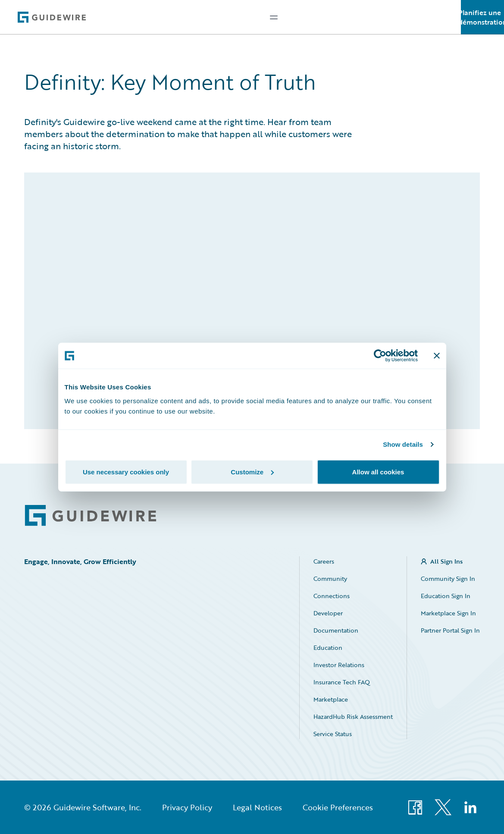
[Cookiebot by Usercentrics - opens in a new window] (380, 356)
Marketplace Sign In (448, 613)
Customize (252, 472)
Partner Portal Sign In (450, 630)
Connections (332, 596)
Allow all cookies (378, 472)
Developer (328, 613)
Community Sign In (448, 578)
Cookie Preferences (338, 807)
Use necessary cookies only (126, 472)
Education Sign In (446, 596)
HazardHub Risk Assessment (353, 716)
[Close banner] (437, 356)
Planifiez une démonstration (482, 17)
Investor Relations (339, 665)
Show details (403, 444)
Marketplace (331, 699)
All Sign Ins (446, 561)
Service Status (333, 734)
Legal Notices (257, 807)
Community (330, 578)
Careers (324, 561)
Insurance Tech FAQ (342, 682)
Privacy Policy (187, 807)
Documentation (336, 630)
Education (328, 647)
